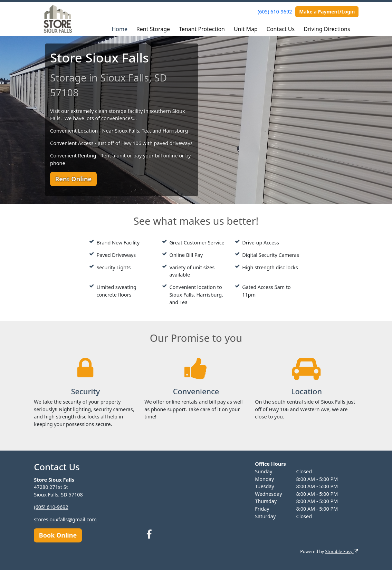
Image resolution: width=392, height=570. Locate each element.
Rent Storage (153, 29)
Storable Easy (341, 552)
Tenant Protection (202, 29)
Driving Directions (327, 29)
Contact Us (281, 29)
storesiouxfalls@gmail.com (65, 519)
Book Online (58, 535)
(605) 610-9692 (275, 12)
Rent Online (73, 179)
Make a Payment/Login (327, 12)
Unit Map (246, 29)
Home (119, 29)
